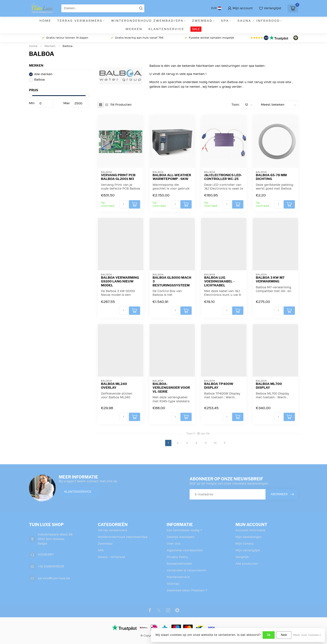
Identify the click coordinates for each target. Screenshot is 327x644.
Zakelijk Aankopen (181, 537)
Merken (134, 29)
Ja (269, 635)
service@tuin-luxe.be (54, 578)
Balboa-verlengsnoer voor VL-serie (171, 388)
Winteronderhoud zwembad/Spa (147, 21)
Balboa (67, 46)
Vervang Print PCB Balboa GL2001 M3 (118, 177)
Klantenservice (166, 29)
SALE (196, 29)
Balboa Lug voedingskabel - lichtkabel (219, 282)
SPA (225, 21)
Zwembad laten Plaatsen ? (187, 590)
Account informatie (250, 530)
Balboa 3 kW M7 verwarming (270, 280)
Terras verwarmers (80, 21)
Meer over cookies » (307, 635)
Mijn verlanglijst (248, 550)
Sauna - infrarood (259, 21)
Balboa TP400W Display (219, 386)
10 (215, 443)
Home (45, 21)
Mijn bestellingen (249, 537)
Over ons (174, 544)
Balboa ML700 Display (269, 386)
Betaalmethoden (179, 564)
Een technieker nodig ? (184, 530)
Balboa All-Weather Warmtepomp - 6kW (172, 177)
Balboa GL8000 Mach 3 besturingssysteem (172, 282)
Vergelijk (242, 557)
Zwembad (202, 21)
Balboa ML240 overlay (114, 386)
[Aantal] (124, 204)
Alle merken (43, 74)
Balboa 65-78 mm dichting (271, 177)
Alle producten (247, 564)
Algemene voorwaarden (185, 550)
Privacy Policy (177, 557)
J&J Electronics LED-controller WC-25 (223, 177)
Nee (284, 635)
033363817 (46, 555)
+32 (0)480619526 (51, 566)
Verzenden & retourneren (186, 570)
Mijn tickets (245, 544)
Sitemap (173, 584)
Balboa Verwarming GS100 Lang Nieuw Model (120, 282)
